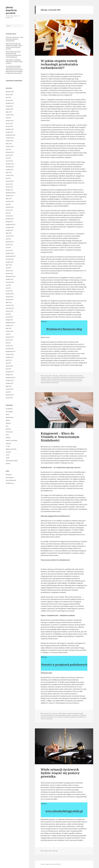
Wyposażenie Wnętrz (12, 461)
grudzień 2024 (10, 129)
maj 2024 (8, 149)
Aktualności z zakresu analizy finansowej (72, 376)
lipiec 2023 (9, 172)
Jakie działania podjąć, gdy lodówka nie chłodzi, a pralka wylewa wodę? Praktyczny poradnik (14, 46)
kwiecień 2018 (10, 308)
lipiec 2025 (9, 112)
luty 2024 (8, 158)
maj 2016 (8, 363)
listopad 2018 (9, 297)
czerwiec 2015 (10, 389)
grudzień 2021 (10, 219)
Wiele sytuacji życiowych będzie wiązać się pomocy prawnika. (60, 773)
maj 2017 (8, 334)
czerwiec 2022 (10, 201)
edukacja (8, 423)
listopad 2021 (9, 222)
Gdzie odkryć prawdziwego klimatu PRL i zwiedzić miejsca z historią (14, 62)
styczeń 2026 (9, 100)
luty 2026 (8, 97)
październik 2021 (11, 225)
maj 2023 (8, 178)
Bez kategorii (9, 412)
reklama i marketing (11, 441)
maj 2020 (8, 268)
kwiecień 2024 (10, 152)
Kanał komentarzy (11, 480)
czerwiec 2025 (10, 115)
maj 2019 (8, 285)
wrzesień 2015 (10, 380)
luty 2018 (8, 314)
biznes (8, 414)
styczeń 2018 (9, 317)
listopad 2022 (9, 190)
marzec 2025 (9, 123)
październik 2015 (11, 377)
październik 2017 (11, 323)
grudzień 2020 (10, 253)
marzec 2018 (9, 311)
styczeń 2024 (9, 161)
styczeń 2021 (9, 250)
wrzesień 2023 (10, 167)
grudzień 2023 (10, 164)
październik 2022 (11, 193)
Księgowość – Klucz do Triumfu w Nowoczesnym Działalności (60, 437)
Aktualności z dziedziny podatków (69, 714)
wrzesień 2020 (10, 259)
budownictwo (10, 417)
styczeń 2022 (9, 216)
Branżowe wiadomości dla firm (49, 717)
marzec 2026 (9, 95)
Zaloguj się (9, 475)
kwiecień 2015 (10, 395)
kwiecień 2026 (10, 92)
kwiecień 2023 (10, 181)
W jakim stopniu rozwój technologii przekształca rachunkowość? (59, 64)
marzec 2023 (9, 184)
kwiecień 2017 (10, 337)
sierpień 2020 (10, 262)
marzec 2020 (9, 271)
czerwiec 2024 (10, 146)
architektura (9, 409)
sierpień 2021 (10, 230)
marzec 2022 (9, 210)
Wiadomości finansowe (52, 383)
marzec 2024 (9, 155)
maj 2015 (8, 392)
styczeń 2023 (9, 187)
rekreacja (8, 443)
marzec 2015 (9, 398)
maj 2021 (8, 239)
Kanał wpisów (10, 477)
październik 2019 (11, 276)
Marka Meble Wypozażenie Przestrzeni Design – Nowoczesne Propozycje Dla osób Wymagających (13, 54)
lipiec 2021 (9, 233)
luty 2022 (8, 213)
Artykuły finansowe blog (75, 377)
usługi (7, 458)
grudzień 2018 (10, 294)
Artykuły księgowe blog (61, 715)
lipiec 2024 (9, 144)
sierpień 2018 (10, 300)
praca (7, 435)
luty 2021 (8, 248)
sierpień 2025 (10, 109)
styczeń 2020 (9, 274)
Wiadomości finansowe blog (64, 329)
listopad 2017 (9, 320)
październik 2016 (11, 351)
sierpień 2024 (10, 141)
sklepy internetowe (11, 449)
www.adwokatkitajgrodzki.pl (64, 811)
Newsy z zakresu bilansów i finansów (56, 381)
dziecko (8, 420)
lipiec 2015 (9, 386)
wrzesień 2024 (10, 138)
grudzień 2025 (10, 103)
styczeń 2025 (9, 126)
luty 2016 (8, 369)
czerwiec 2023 (10, 175)
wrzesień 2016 (10, 354)
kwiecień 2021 (10, 242)
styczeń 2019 (9, 291)
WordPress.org (10, 483)
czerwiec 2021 (10, 236)
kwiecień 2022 (10, 207)
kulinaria (8, 429)
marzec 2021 (9, 245)
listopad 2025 (9, 106)
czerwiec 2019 (10, 282)
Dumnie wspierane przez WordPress (51, 864)
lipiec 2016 (9, 360)
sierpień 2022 (10, 196)
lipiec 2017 (9, 328)
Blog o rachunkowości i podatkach (77, 715)
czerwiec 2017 (10, 331)
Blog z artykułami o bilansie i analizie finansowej (63, 378)
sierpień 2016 (10, 357)
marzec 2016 (9, 366)
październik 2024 (11, 135)
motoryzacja (9, 432)
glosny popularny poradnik (11, 10)
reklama (8, 438)
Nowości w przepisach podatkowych (64, 665)
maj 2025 (8, 118)
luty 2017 (8, 343)
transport (8, 452)
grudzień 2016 (10, 349)
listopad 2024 (9, 132)
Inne (7, 426)
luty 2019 (8, 288)
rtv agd (8, 446)
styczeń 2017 (9, 346)
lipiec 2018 (9, 302)
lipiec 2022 (9, 199)
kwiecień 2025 (10, 121)
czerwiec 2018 (10, 305)
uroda (7, 455)
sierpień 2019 (10, 279)
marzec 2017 (9, 340)
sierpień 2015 (10, 383)
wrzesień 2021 (10, 227)
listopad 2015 (9, 375)
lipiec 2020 (9, 265)
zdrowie (8, 464)
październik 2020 (11, 256)
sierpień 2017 (10, 325)
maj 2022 (8, 204)
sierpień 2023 (10, 170)
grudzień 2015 (10, 372)
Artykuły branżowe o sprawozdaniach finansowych (54, 377)
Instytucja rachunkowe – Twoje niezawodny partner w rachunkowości (14, 39)
